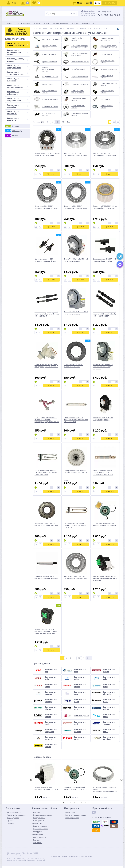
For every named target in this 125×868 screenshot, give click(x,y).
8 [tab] (89, 802)
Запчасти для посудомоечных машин (17, 52)
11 (83, 658)
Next (121, 780)
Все (68, 122)
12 (52, 122)
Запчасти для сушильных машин (17, 73)
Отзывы (47, 23)
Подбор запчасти (89, 23)
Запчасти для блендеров (17, 119)
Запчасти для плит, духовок (17, 60)
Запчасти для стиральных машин (17, 44)
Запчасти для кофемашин (17, 93)
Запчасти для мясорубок (17, 106)
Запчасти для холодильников (17, 67)
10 (79, 658)
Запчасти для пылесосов (17, 80)
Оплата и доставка (23, 23)
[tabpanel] (47, 780)
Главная (9, 23)
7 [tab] (85, 802)
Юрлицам (75, 23)
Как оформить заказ (61, 23)
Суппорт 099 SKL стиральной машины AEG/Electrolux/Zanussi (75, 788)
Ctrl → (89, 658)
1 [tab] (63, 802)
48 (63, 122)
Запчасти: (36, 122)
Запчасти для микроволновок (17, 99)
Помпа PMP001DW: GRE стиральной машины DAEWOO (46, 788)
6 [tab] (82, 802)
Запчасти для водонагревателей (17, 86)
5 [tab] (78, 802)
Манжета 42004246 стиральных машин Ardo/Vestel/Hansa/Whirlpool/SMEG (105, 789)
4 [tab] (74, 802)
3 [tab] (71, 802)
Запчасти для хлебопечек (17, 113)
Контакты (37, 23)
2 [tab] (67, 802)
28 (58, 122)
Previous (31, 780)
